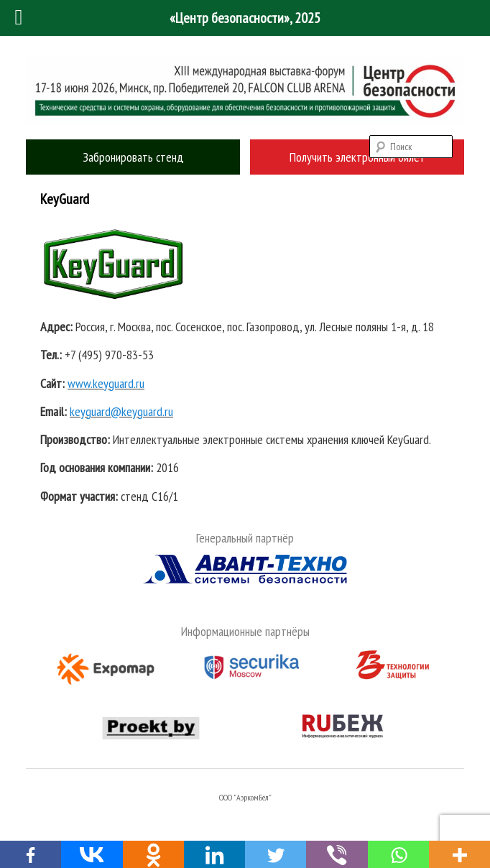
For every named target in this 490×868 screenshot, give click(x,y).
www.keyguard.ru (106, 383)
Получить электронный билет (357, 157)
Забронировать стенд (133, 157)
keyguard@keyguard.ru (121, 411)
